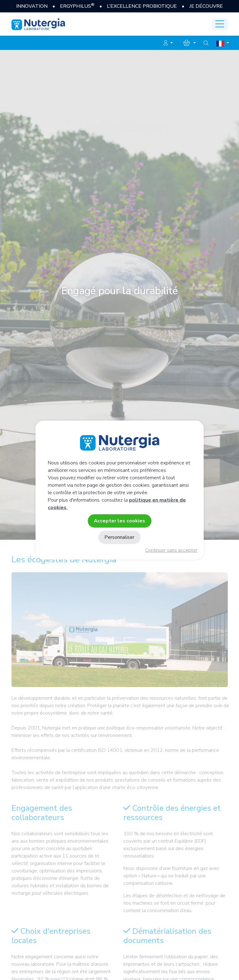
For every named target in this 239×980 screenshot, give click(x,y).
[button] (168, 43)
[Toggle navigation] (220, 24)
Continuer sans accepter (171, 550)
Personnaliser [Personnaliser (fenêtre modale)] (119, 537)
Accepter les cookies (119, 521)
